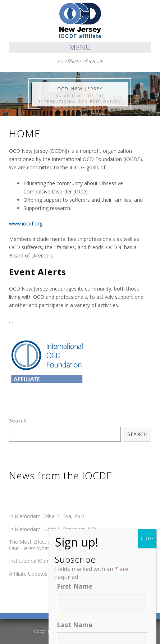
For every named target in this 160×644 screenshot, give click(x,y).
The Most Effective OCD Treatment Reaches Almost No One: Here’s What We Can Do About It (74, 545)
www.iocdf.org (26, 223)
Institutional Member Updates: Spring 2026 (59, 561)
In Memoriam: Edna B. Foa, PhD (47, 516)
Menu (80, 47)
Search (18, 421)
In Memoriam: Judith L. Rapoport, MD (53, 529)
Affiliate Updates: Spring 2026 (43, 574)
